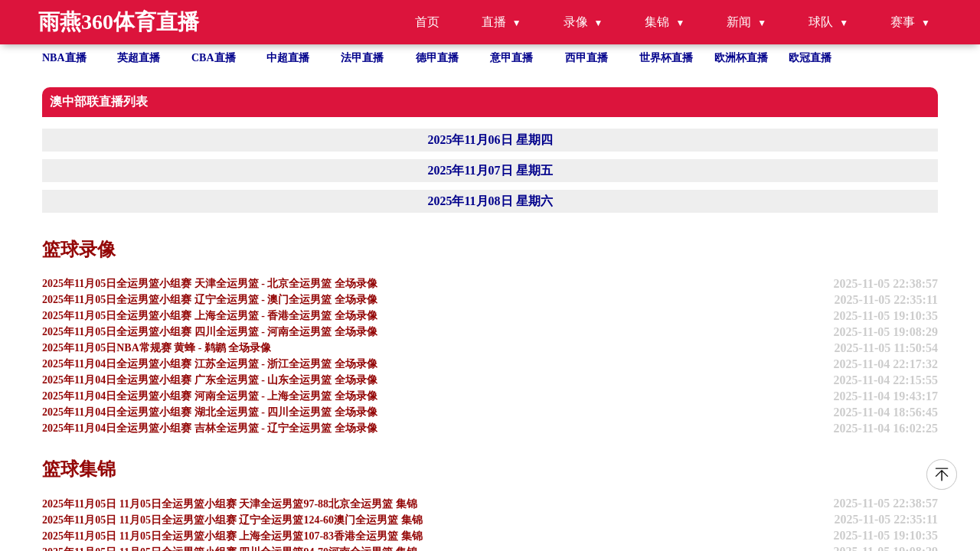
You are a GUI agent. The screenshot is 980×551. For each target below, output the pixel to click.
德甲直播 (437, 58)
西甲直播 (586, 58)
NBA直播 (64, 58)
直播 (494, 22)
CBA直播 (214, 58)
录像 (576, 22)
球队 (821, 22)
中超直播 (288, 58)
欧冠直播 (810, 58)
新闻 (739, 22)
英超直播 (139, 58)
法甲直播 (362, 58)
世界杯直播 (666, 58)
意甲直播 (511, 58)
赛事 (903, 22)
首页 (427, 22)
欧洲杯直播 (741, 58)
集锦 (657, 22)
